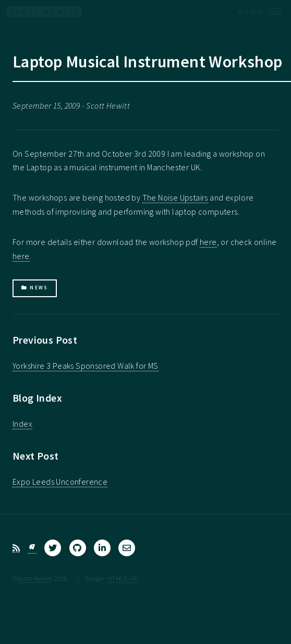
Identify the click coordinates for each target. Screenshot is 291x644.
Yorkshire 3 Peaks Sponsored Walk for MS (86, 366)
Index (22, 424)
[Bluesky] (32, 548)
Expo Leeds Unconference (60, 482)
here (208, 242)
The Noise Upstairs (175, 197)
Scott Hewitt (35, 578)
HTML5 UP (122, 578)
